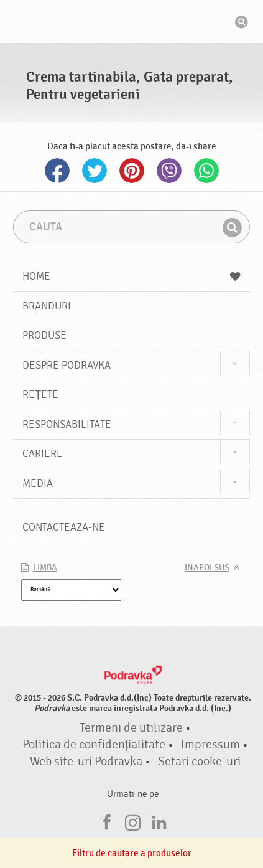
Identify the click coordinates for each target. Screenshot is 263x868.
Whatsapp (206, 171)
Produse (44, 335)
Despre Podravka (67, 365)
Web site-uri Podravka (86, 762)
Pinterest (132, 171)
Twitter (95, 171)
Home (131, 276)
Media (38, 484)
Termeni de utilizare (131, 728)
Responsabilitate (67, 424)
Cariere (43, 454)
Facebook (57, 171)
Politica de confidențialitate (94, 745)
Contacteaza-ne (64, 527)
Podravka (132, 23)
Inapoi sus (207, 568)
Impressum (210, 745)
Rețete (40, 394)
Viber (169, 171)
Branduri (47, 306)
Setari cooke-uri (199, 762)
